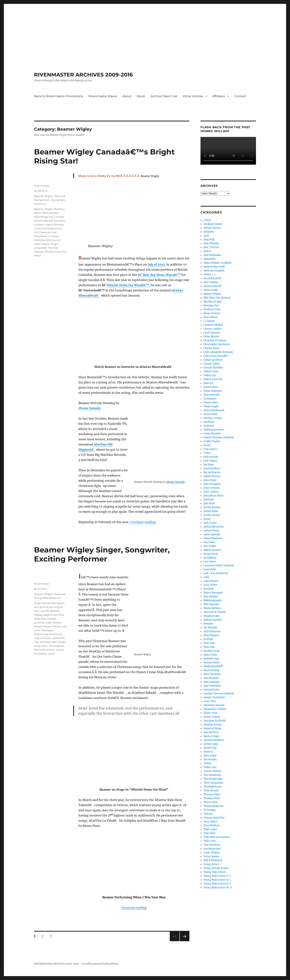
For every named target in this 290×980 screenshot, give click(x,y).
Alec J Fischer (211, 247)
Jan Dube (209, 465)
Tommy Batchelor (214, 818)
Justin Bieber (53, 622)
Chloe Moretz (211, 337)
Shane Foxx (210, 713)
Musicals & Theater (215, 612)
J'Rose (207, 453)
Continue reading (143, 522)
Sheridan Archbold (215, 721)
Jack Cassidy (211, 457)
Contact (240, 96)
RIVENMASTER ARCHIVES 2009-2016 (83, 75)
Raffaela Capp (211, 659)
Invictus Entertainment (48, 228)
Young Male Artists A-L (217, 880)
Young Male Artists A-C (48, 598)
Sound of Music (213, 728)
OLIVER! (208, 639)
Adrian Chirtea (212, 228)
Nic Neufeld (210, 628)
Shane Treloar (212, 717)
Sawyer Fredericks (214, 697)
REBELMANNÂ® (213, 666)
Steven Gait (210, 748)
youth (51, 654)
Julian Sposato (212, 534)
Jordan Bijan (211, 511)
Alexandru (210, 259)
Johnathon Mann (214, 496)
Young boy (40, 654)
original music (43, 638)
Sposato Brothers (214, 740)
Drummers (210, 399)
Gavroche (59, 221)
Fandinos (209, 422)
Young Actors (42, 200)
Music (141, 96)
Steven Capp (211, 744)
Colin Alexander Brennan (218, 352)
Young (59, 650)
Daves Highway (213, 391)
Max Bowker (211, 597)
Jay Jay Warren (212, 472)
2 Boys (207, 220)
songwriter (41, 248)
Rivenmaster (42, 186)
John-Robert (211, 492)
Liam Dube (210, 569)
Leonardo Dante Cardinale (219, 565)
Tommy (208, 814)
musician (54, 236)
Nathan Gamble (213, 620)
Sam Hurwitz (211, 678)
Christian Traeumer (215, 340)
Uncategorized (212, 849)
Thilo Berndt (211, 791)
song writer (41, 646)
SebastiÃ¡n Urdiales (215, 709)
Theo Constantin (213, 783)
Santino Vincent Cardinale (219, 694)
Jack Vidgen (210, 461)
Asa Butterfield (212, 278)
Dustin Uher (211, 403)
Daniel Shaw (211, 387)
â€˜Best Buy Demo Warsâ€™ (159, 275)
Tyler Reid (209, 833)
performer (59, 638)
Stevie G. (208, 752)
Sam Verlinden (212, 686)
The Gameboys (212, 775)
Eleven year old (43, 221)
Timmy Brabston (213, 806)
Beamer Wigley (43, 196)
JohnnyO (209, 500)
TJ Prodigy (210, 810)
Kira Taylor (210, 546)
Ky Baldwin (210, 558)
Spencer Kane (211, 736)
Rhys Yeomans (212, 674)
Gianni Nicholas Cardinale (219, 437)
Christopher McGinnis (217, 344)
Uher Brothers (212, 845)
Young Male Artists (215, 872)
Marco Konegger (213, 593)
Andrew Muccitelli (214, 267)
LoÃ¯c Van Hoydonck (216, 573)
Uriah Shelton (212, 853)
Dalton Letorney (213, 379)
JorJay (207, 519)
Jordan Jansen (212, 515)
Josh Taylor (210, 523)
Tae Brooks (210, 759)
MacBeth (209, 589)
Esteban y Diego (213, 418)
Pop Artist (40, 642)
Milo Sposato (211, 604)
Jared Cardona (212, 468)
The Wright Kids (213, 779)
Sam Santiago (211, 682)
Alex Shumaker (212, 255)
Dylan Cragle (211, 406)
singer (54, 244)
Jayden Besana (212, 476)
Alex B (207, 251)
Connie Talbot (212, 364)
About (127, 96)
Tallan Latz (210, 767)
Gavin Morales (212, 434)
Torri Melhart (211, 825)
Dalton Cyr (210, 375)
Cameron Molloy (213, 325)
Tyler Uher (210, 841)
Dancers (208, 383)
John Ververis (211, 488)
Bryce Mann (211, 317)
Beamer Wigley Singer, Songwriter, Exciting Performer (102, 554)
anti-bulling (41, 607)
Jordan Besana (212, 507)
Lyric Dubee (210, 585)
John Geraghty (212, 484)
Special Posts (211, 732)
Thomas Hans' (212, 794)
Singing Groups (213, 725)
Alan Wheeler (211, 243)
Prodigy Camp (212, 651)
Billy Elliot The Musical (217, 298)
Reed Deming (211, 670)
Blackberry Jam (212, 302)
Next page (184, 941)
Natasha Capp (211, 616)
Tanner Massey (213, 771)
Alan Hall (209, 240)
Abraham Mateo (213, 224)
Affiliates (219, 96)
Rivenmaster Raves (103, 96)
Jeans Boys (210, 480)
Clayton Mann (212, 348)
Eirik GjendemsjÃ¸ (214, 410)
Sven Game (210, 756)
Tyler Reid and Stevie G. (217, 837)
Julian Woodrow (213, 538)
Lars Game (210, 562)
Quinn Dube (210, 655)
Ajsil (206, 236)
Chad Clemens (212, 333)
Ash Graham (211, 282)
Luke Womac (211, 581)
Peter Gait (209, 643)
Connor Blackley (213, 368)
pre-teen (52, 642)
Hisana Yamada (176, 482)
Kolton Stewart (212, 550)
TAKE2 (207, 763)
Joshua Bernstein (214, 527)
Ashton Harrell (212, 286)
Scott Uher (210, 701)
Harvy (207, 445)
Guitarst (39, 224)
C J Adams (209, 321)
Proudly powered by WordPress (100, 964)
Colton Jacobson (213, 360)
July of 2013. (157, 264)
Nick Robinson (212, 631)
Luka (206, 577)
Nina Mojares (211, 635)
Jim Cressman (43, 232)
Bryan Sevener (212, 313)
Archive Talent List (164, 96)
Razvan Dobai (211, 662)
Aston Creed (211, 290)
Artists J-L (210, 274)
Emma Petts (210, 414)
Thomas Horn (212, 798)
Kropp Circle (211, 554)
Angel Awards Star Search (49, 603)
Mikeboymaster (213, 600)
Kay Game (209, 542)
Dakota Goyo (211, 371)
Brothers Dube (212, 309)
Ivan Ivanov (210, 449)
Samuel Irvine (212, 690)
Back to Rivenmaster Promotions (59, 96)
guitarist (39, 622)
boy (51, 217)
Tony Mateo (210, 822)
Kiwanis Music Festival (47, 626)
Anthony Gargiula (214, 271)
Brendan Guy (211, 306)
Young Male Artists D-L (217, 884)
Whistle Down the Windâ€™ (128, 285)
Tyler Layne (210, 829)
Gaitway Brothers (214, 430)
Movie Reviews (212, 608)
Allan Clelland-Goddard (217, 263)
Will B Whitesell (213, 860)
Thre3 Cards (211, 802)
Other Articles (193, 96)
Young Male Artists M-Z (218, 888)
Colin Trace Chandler (216, 356)
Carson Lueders (213, 329)
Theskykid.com (213, 787)
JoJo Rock (209, 503)
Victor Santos (211, 856)
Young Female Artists (216, 868)
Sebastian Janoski (214, 705)
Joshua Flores (211, 531)
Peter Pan (209, 647)
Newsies (208, 624)
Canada (59, 217)
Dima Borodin (212, 395)
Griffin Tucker (212, 441)
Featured (60, 196)
